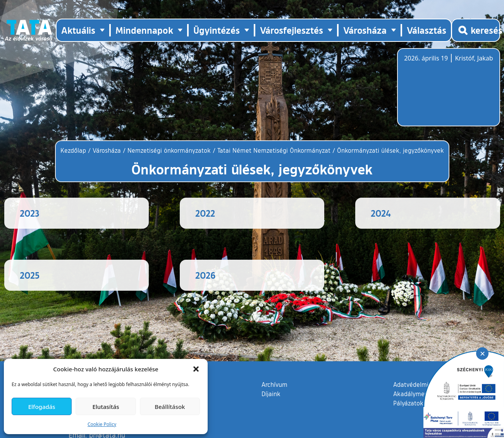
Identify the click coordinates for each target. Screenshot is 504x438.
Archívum (274, 400)
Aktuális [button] (78, 30)
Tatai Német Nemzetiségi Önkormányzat (274, 150)
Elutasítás (106, 407)
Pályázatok (408, 419)
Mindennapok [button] (144, 30)
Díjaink (271, 409)
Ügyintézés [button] (217, 30)
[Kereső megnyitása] (476, 30)
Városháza (107, 150)
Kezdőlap (74, 150)
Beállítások (170, 407)
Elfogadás (42, 407)
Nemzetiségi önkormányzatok (169, 150)
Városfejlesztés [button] (292, 30)
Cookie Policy (102, 424)
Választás (427, 30)
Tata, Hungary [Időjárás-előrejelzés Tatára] (447, 92)
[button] (196, 369)
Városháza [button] (365, 30)
